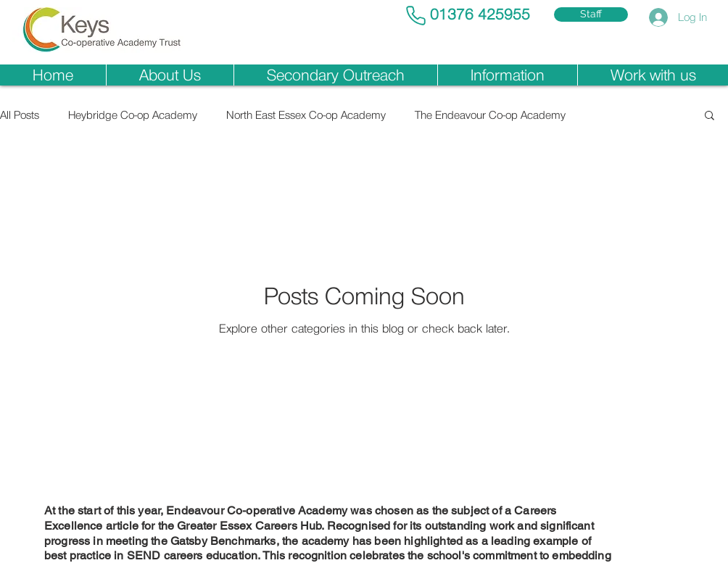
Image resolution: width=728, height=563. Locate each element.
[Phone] (415, 15)
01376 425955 (480, 14)
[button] (170, 75)
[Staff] (591, 14)
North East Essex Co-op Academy (306, 115)
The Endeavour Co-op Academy (490, 115)
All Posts (20, 115)
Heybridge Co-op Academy (133, 115)
